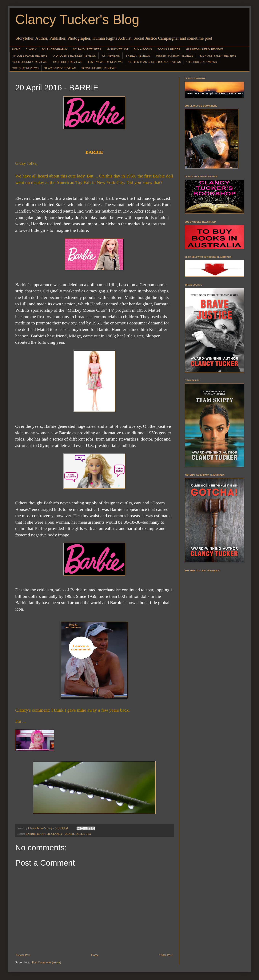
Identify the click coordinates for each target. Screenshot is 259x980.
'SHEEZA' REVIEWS (138, 56)
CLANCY (31, 49)
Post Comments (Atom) (46, 962)
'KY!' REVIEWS (110, 56)
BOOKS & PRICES (169, 49)
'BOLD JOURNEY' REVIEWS (30, 62)
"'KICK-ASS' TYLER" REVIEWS (217, 56)
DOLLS (80, 834)
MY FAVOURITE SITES (87, 49)
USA (88, 834)
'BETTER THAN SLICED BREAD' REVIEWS (154, 62)
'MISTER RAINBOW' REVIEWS (174, 56)
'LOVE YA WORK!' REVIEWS (105, 62)
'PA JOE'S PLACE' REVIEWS (30, 56)
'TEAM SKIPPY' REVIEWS (60, 68)
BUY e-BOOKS (143, 49)
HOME (16, 49)
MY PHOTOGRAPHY (55, 49)
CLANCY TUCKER (63, 834)
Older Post (166, 955)
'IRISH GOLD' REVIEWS (68, 62)
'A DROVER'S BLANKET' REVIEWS (74, 56)
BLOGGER (43, 834)
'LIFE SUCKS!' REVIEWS (202, 62)
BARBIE (31, 834)
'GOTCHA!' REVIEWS (26, 68)
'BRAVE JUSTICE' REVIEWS (99, 68)
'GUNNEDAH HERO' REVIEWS (205, 49)
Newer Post (23, 955)
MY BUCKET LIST (117, 49)
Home (95, 955)
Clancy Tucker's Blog (77, 19)
